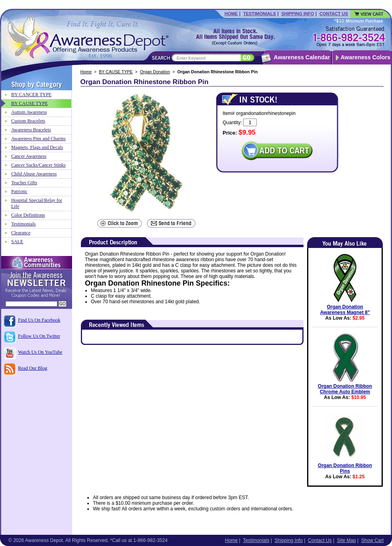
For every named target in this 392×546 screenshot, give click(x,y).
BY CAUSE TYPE (116, 72)
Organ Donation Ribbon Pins (345, 468)
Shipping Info (298, 14)
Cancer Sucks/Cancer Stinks (38, 165)
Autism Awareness (29, 112)
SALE (17, 242)
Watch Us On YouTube (40, 352)
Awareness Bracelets (31, 130)
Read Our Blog (33, 368)
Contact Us (334, 14)
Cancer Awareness (29, 156)
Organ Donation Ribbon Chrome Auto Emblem (345, 389)
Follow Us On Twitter (39, 336)
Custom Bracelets (28, 121)
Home (231, 14)
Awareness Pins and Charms (38, 139)
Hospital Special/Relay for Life (37, 203)
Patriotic (19, 191)
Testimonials (259, 14)
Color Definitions (28, 215)
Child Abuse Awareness (34, 174)
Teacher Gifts (24, 183)
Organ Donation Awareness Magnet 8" (345, 310)
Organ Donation (155, 72)
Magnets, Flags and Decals (37, 147)
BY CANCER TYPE (31, 95)
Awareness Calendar (302, 57)
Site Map (346, 540)
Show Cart (372, 540)
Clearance (21, 233)
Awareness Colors (366, 57)
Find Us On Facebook (39, 320)
